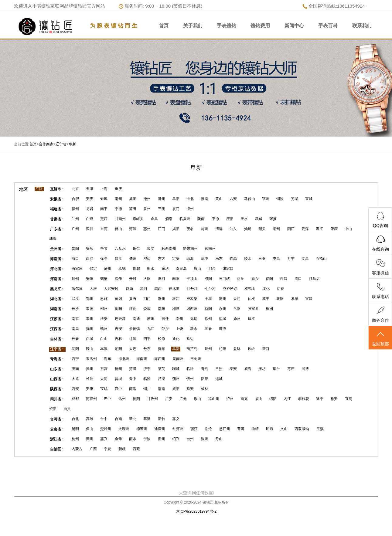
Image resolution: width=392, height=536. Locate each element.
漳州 (190, 209)
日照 (219, 369)
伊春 (281, 289)
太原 (75, 379)
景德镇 (135, 329)
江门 (162, 229)
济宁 (147, 369)
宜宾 (349, 399)
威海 (248, 369)
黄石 (133, 299)
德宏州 (142, 429)
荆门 (147, 299)
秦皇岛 (181, 269)
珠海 (53, 239)
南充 (244, 399)
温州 (205, 439)
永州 (223, 309)
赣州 (104, 329)
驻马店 (314, 279)
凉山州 (214, 399)
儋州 (133, 259)
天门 (237, 299)
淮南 (205, 199)
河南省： (57, 279)
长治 (90, 379)
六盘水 (120, 249)
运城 (219, 379)
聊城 (176, 369)
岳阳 (237, 309)
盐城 (223, 319)
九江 (151, 329)
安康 (90, 389)
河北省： (57, 269)
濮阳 (208, 279)
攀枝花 (304, 399)
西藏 (136, 449)
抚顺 (162, 349)
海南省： (57, 259)
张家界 (253, 309)
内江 (287, 399)
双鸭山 (250, 289)
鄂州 (90, 299)
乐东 (219, 259)
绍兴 (176, 439)
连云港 (120, 319)
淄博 (305, 369)
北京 (75, 189)
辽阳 (223, 349)
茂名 (190, 229)
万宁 (291, 259)
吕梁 (162, 379)
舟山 (219, 439)
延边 (190, 339)
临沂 (190, 369)
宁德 (118, 209)
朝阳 (118, 349)
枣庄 (291, 369)
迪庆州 (160, 429)
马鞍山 (250, 199)
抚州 (90, 329)
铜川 (147, 389)
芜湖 (295, 199)
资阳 (53, 409)
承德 (122, 269)
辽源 (133, 339)
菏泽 (133, 369)
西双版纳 (302, 429)
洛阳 (147, 279)
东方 (162, 259)
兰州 (75, 219)
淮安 (104, 319)
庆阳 (230, 219)
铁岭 (251, 349)
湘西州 (192, 309)
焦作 (118, 279)
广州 (75, 229)
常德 (90, 309)
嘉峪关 (138, 219)
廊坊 (165, 269)
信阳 (269, 279)
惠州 (147, 229)
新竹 (162, 419)
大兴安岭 (111, 289)
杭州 (75, 439)
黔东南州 (190, 249)
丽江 (194, 429)
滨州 (90, 369)
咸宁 (266, 299)
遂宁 (320, 399)
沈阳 (75, 349)
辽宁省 (61, 144)
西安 (75, 389)
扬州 (237, 319)
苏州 (151, 319)
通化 (176, 339)
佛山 (118, 229)
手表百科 (328, 26)
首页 (164, 26)
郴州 (104, 309)
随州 (223, 299)
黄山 (219, 199)
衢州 (162, 439)
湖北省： (57, 299)
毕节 (104, 249)
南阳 (176, 279)
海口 (75, 259)
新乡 (255, 279)
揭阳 (176, 229)
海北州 (124, 359)
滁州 (162, 199)
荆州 (162, 299)
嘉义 (176, 419)
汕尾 (248, 229)
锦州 (208, 349)
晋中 (133, 379)
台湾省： (57, 419)
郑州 (75, 279)
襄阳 (280, 299)
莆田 (133, 209)
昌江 (118, 259)
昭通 (270, 429)
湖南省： (57, 309)
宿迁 (165, 319)
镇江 (251, 319)
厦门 (176, 209)
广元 (183, 399)
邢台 (212, 269)
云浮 (305, 229)
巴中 (107, 399)
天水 (244, 219)
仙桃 (251, 299)
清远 (219, 229)
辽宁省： (57, 349)
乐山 (197, 399)
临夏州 (185, 219)
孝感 (295, 299)
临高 (233, 259)
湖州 (90, 439)
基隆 (147, 419)
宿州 (266, 199)
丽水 (133, 439)
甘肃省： (57, 219)
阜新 (72, 144)
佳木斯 (174, 289)
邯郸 (136, 269)
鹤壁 (104, 279)
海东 (107, 359)
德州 (118, 369)
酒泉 (169, 219)
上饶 (179, 329)
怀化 (133, 309)
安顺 (90, 249)
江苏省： (57, 319)
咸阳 (176, 389)
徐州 (208, 319)
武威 (259, 219)
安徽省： (57, 199)
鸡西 (158, 289)
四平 (147, 339)
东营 (104, 369)
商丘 (240, 279)
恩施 (104, 299)
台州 (190, 439)
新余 (194, 329)
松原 (162, 339)
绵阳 (273, 399)
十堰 (208, 299)
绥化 (266, 289)
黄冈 (118, 299)
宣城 (309, 199)
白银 (90, 219)
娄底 (147, 309)
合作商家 (46, 144)
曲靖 (255, 429)
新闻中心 (294, 26)
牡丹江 (192, 289)
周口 (298, 279)
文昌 (305, 259)
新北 (133, 419)
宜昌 (309, 299)
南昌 (75, 329)
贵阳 (75, 249)
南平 (104, 209)
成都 (75, 399)
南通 (136, 319)
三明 (162, 209)
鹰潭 (223, 329)
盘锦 (237, 349)
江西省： (57, 329)
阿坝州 (91, 399)
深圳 (90, 229)
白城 (90, 339)
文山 (284, 429)
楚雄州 (106, 429)
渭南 (162, 389)
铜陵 (280, 199)
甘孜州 (152, 399)
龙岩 (90, 209)
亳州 (118, 199)
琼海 (190, 259)
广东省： (57, 229)
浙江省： (57, 439)
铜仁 (136, 249)
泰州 (179, 319)
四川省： (57, 399)
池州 (147, 199)
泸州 (230, 399)
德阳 (136, 399)
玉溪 (320, 429)
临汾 (147, 379)
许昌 (284, 279)
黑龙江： (57, 289)
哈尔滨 (77, 289)
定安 (176, 259)
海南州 (142, 359)
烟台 (276, 369)
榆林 (205, 389)
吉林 (118, 339)
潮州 (276, 229)
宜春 (208, 329)
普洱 (241, 429)
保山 (90, 429)
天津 (90, 189)
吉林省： (57, 339)
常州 (90, 319)
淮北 (190, 199)
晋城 (118, 379)
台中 (104, 419)
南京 (75, 319)
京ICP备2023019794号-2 (196, 511)
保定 (93, 269)
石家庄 (77, 269)
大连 (133, 349)
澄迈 (147, 259)
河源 (133, 229)
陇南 (201, 219)
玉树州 (196, 359)
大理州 (124, 429)
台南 (118, 419)
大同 (104, 379)
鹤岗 (129, 289)
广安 (169, 399)
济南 (75, 369)
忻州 (190, 379)
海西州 (160, 359)
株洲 (269, 309)
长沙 (75, 309)
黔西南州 (169, 249)
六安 (233, 199)
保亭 (104, 259)
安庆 (90, 199)
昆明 (75, 429)
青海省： (57, 359)
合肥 (75, 199)
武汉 (75, 299)
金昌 (154, 219)
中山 (348, 229)
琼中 (205, 259)
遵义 (151, 249)
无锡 (194, 319)
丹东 (147, 349)
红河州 (178, 429)
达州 (122, 399)
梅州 (205, 229)
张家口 (228, 269)
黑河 (144, 289)
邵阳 (162, 309)
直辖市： (57, 189)
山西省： (57, 379)
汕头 (233, 229)
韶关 (262, 229)
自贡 (67, 409)
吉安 (118, 329)
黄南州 (178, 359)
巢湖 (133, 199)
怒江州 (225, 429)
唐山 (197, 269)
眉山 (259, 399)
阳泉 (205, 379)
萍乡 (165, 329)
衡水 (151, 269)
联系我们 (362, 26)
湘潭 (176, 309)
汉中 (118, 389)
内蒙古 (77, 449)
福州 (75, 209)
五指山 (321, 259)
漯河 (162, 279)
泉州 (147, 209)
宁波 (147, 439)
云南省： (57, 429)
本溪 (104, 349)
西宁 (75, 359)
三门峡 (224, 279)
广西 (93, 449)
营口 (266, 349)
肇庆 (334, 229)
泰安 (233, 369)
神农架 (192, 299)
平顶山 (192, 279)
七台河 (210, 289)
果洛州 (91, 359)
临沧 (208, 429)
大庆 (93, 289)
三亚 (262, 259)
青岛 (205, 369)
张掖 (273, 219)
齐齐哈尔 (230, 289)
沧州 (107, 269)
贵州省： (57, 249)
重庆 (118, 189)
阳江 (291, 229)
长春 (75, 339)
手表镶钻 (227, 26)
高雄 (90, 419)
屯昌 (276, 259)
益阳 (208, 309)
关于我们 (193, 26)
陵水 (248, 259)
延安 (190, 389)
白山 (104, 339)
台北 (75, 419)
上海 (104, 189)
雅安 (334, 399)
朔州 (176, 379)
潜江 (176, 299)
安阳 (90, 279)
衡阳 (118, 309)
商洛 (133, 389)
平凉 (216, 219)
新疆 (122, 449)
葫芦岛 (192, 349)
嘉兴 (104, 439)
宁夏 (107, 449)
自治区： (57, 449)
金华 (118, 439)
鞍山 (90, 349)
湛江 (319, 229)
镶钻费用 (260, 26)
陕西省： (57, 389)
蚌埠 (104, 199)
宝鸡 (104, 389)
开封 (133, 279)
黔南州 (210, 249)
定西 (104, 219)
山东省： (57, 369)
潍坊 (262, 369)
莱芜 (162, 369)
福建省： (57, 209)
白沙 (90, 259)
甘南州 (120, 219)
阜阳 (176, 199)
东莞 (104, 229)
